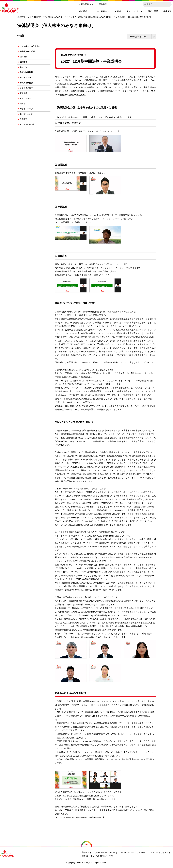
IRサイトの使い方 (29, 133)
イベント (71, 17)
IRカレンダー (27, 104)
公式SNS (84, 856)
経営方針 (25, 58)
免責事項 (25, 128)
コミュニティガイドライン (160, 852)
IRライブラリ (27, 81)
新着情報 (25, 99)
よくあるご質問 (28, 93)
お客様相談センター (87, 4)
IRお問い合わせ (28, 122)
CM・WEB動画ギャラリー (103, 856)
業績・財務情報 (28, 75)
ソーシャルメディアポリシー (132, 852)
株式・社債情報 (28, 87)
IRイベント (26, 70)
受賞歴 (24, 110)
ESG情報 (25, 64)
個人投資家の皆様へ (30, 52)
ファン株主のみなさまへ (53, 17)
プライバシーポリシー (105, 852)
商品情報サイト (105, 4)
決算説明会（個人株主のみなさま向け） (95, 17)
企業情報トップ (24, 17)
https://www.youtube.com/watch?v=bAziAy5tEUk (83, 817)
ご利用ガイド (86, 852)
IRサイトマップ (28, 116)
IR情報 (37, 17)
